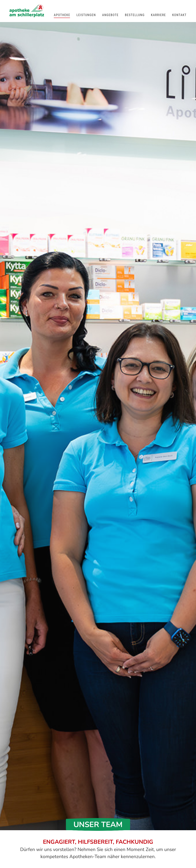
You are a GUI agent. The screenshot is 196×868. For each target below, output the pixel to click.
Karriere (158, 15)
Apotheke (62, 15)
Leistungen (86, 15)
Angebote (110, 15)
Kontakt (179, 15)
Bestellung (135, 15)
